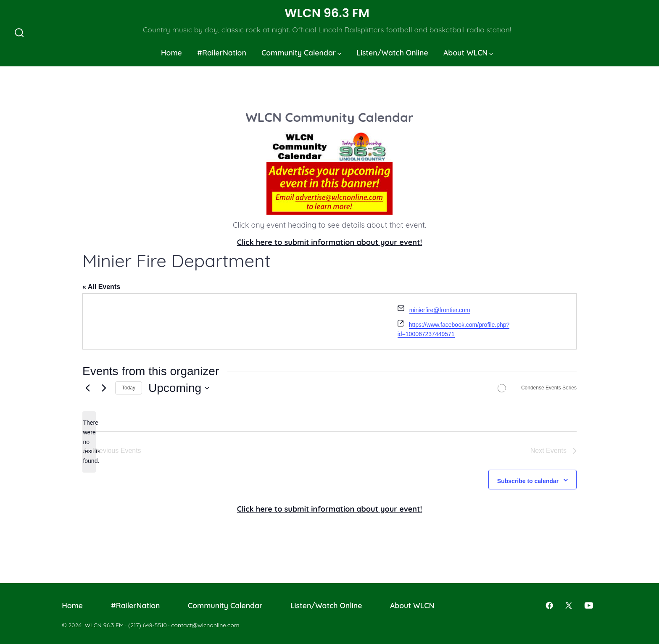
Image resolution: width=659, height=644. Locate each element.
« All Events (101, 287)
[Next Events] (104, 388)
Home (171, 53)
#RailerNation (222, 53)
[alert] (89, 442)
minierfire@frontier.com (440, 310)
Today (129, 388)
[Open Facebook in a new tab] (549, 605)
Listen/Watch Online (392, 53)
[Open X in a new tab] (569, 605)
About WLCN (468, 53)
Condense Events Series (549, 388)
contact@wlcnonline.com (205, 625)
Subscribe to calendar (528, 481)
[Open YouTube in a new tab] (589, 605)
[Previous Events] (87, 388)
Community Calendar (301, 53)
